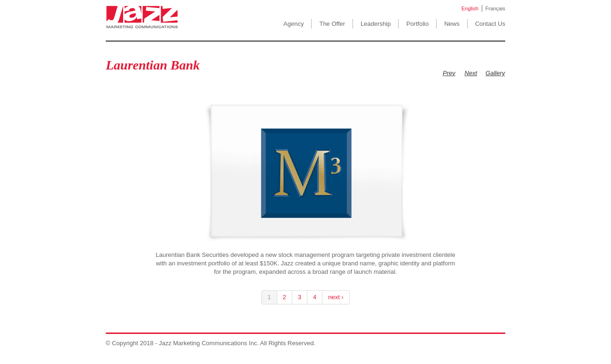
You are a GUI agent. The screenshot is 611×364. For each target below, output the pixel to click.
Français (495, 8)
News (452, 24)
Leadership (376, 24)
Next (471, 73)
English (470, 8)
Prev (449, 73)
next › (336, 297)
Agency (294, 24)
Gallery (495, 73)
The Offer (332, 24)
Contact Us (490, 24)
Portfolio (417, 24)
